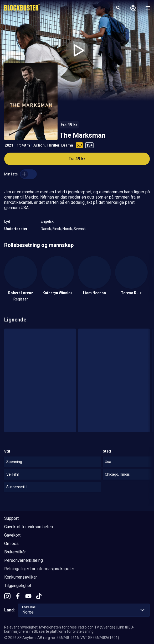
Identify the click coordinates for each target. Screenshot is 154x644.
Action (39, 145)
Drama (67, 145)
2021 (9, 145)
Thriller (53, 145)
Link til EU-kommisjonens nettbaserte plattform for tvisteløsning (69, 629)
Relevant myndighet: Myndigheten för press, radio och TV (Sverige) (60, 627)
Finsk (57, 229)
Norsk (67, 229)
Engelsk (47, 221)
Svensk (80, 229)
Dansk (46, 229)
